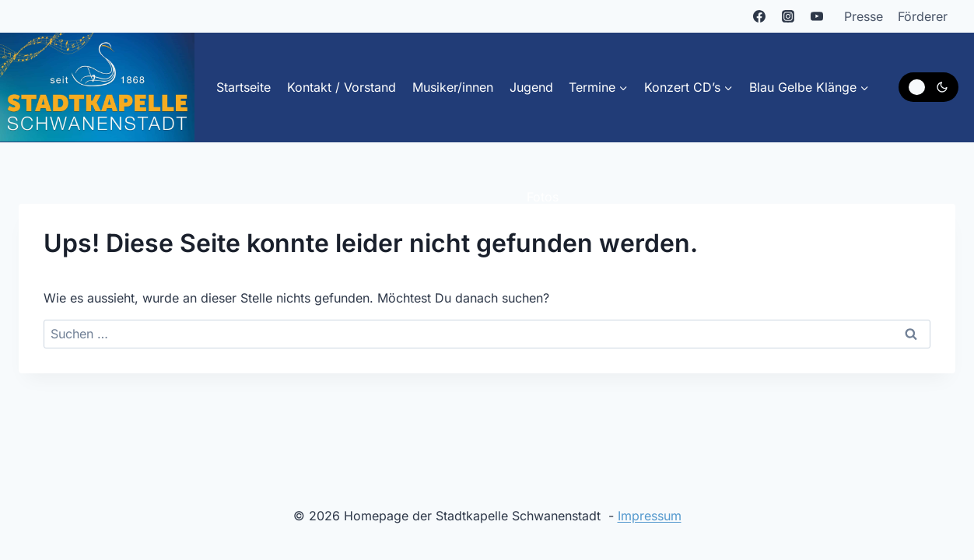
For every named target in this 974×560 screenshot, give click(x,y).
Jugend (531, 87)
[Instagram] (788, 16)
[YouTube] (817, 16)
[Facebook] (759, 16)
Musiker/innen (453, 87)
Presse (864, 16)
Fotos (543, 197)
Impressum (650, 516)
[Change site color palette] (928, 87)
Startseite (243, 87)
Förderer (923, 16)
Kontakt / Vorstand (342, 87)
